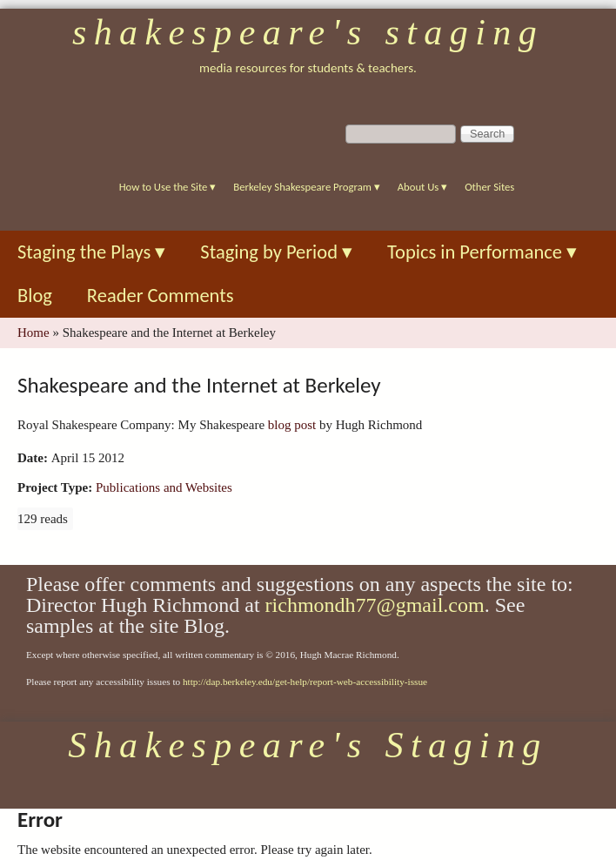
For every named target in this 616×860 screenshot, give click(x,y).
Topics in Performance (482, 252)
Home (33, 333)
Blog (35, 296)
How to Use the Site (168, 187)
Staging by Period (276, 252)
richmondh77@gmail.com (375, 605)
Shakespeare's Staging (308, 32)
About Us (422, 187)
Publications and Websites (164, 487)
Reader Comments (161, 296)
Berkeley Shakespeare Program (306, 187)
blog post (292, 425)
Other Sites (489, 187)
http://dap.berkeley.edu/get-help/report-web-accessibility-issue (305, 682)
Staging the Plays (91, 252)
